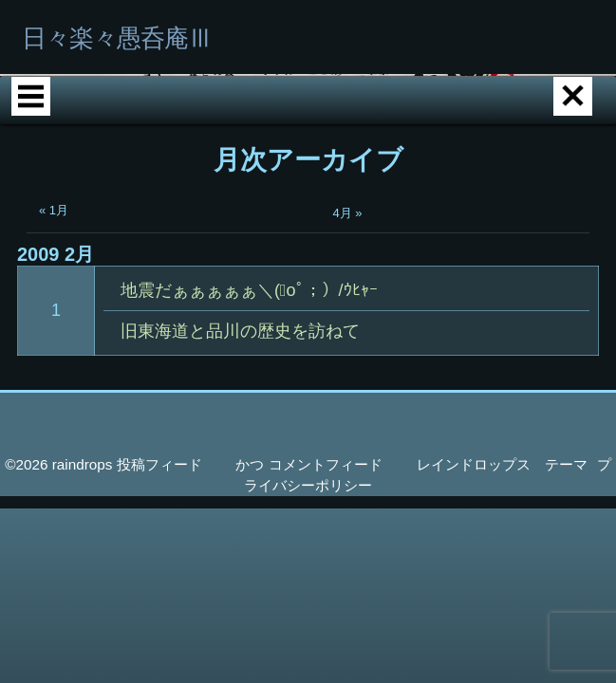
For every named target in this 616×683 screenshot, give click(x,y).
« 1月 (54, 279)
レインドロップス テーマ (502, 534)
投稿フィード (159, 534)
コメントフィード (326, 534)
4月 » (348, 282)
